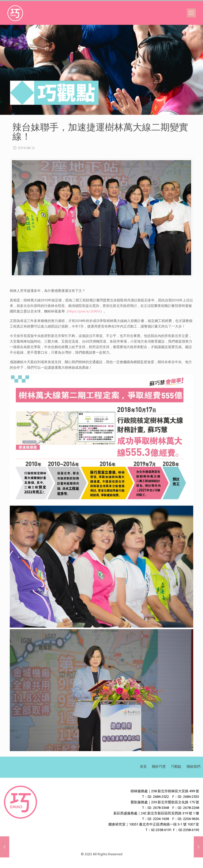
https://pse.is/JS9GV (84, 311)
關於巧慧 (159, 767)
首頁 (143, 767)
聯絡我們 (193, 767)
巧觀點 (176, 767)
